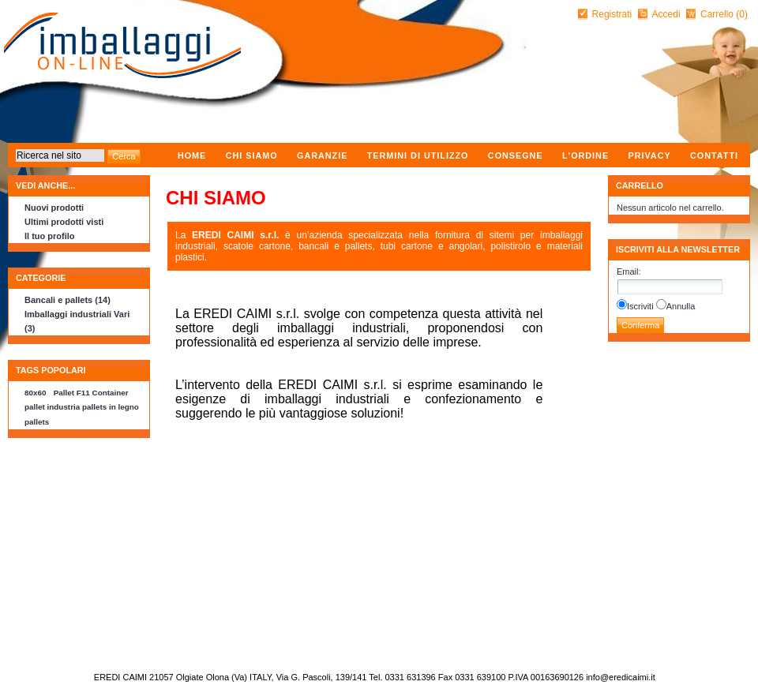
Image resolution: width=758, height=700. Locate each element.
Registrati (612, 14)
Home (192, 155)
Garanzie (322, 155)
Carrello (718, 14)
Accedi (666, 14)
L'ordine (585, 155)
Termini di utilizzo (418, 155)
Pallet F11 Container (91, 393)
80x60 (35, 393)
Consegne (516, 155)
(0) (742, 14)
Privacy (649, 155)
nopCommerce (10, 673)
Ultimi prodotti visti (64, 222)
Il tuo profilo (50, 236)
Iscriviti (640, 306)
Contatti (714, 155)
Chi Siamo (252, 155)
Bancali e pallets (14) (68, 300)
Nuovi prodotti (54, 208)
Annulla (681, 306)
